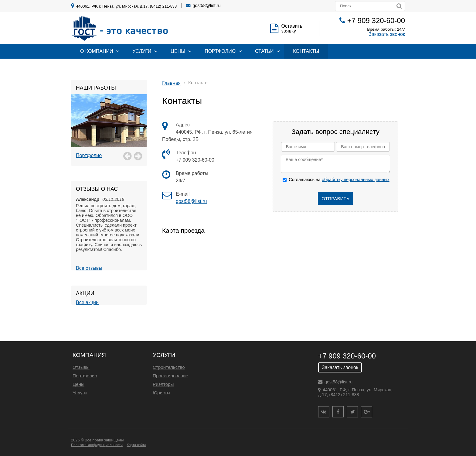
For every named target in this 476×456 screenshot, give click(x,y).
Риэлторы (163, 384)
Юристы (161, 393)
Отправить (335, 199)
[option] (109, 128)
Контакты (306, 51)
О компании (97, 51)
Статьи (264, 51)
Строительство (169, 367)
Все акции (87, 302)
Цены (178, 51)
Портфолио (220, 51)
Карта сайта (136, 445)
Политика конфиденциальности (97, 445)
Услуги (142, 51)
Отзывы (81, 367)
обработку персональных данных (356, 180)
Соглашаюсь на (339, 180)
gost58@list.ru (206, 5)
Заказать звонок (387, 34)
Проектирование (170, 376)
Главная (171, 83)
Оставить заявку (292, 28)
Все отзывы (89, 268)
